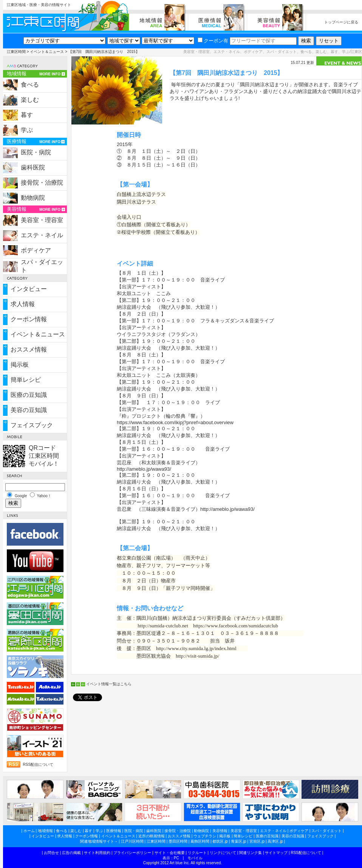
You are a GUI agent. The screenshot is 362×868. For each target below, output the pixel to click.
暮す (27, 115)
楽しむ (30, 100)
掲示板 (20, 365)
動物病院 (33, 198)
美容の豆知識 (29, 410)
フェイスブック (32, 425)
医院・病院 (36, 152)
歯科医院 (33, 167)
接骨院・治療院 (42, 183)
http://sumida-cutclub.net (163, 626)
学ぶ (27, 130)
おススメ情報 (29, 349)
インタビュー (29, 289)
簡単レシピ (26, 380)
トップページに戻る (341, 22)
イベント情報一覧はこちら (109, 684)
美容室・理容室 (42, 220)
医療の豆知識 (29, 395)
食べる (30, 85)
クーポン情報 (29, 319)
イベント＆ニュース (47, 52)
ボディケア (36, 250)
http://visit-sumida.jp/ (197, 656)
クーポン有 (213, 41)
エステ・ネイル (42, 235)
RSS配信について (38, 765)
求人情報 (23, 304)
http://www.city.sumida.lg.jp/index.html (196, 648)
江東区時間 (16, 52)
